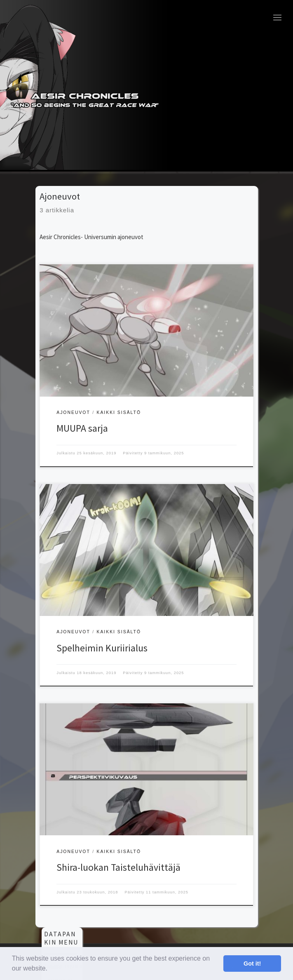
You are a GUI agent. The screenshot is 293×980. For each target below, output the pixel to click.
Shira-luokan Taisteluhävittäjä (118, 867)
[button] (51, 969)
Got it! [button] (252, 964)
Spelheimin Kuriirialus (102, 648)
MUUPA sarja (82, 428)
